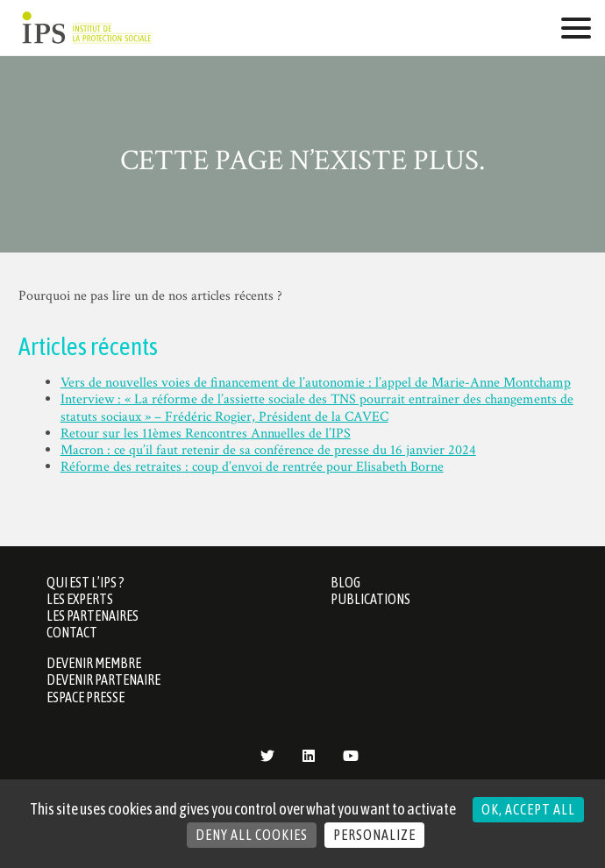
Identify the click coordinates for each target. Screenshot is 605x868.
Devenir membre (94, 663)
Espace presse (85, 697)
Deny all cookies (252, 835)
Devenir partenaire (103, 679)
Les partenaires (93, 615)
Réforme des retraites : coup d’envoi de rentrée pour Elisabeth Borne (252, 467)
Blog (345, 582)
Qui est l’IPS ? (85, 582)
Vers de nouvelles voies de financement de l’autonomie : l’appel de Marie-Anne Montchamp (316, 383)
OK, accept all (528, 809)
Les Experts (80, 599)
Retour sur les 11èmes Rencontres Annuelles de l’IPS (206, 434)
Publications (370, 599)
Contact (72, 632)
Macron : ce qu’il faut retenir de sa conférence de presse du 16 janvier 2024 (268, 450)
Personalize (374, 835)
